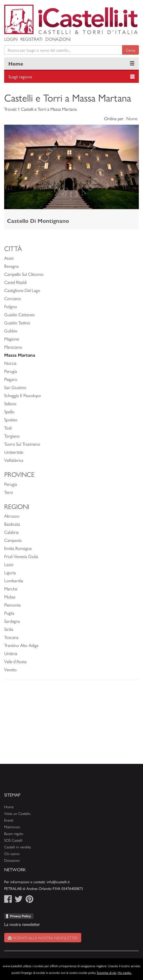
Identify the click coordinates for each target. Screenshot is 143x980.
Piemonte (12, 605)
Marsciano (13, 347)
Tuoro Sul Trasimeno (22, 444)
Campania (13, 540)
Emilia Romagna (18, 548)
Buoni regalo (14, 833)
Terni (8, 492)
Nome (132, 118)
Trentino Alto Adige (21, 645)
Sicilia (9, 629)
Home (16, 63)
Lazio (9, 564)
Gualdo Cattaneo (19, 314)
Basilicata (12, 524)
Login (11, 39)
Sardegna (12, 621)
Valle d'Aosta (15, 661)
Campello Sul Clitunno (24, 274)
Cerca (130, 50)
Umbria (11, 653)
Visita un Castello (17, 813)
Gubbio (11, 331)
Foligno (11, 306)
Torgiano (12, 436)
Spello (9, 411)
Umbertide (14, 452)
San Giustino (15, 387)
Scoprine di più (107, 972)
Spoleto (11, 420)
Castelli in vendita (18, 847)
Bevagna (11, 266)
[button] (14, 167)
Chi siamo (12, 854)
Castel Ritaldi (15, 282)
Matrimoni (12, 827)
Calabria (11, 532)
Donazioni (58, 39)
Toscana (11, 637)
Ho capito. (125, 972)
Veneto (10, 669)
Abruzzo (12, 516)
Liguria (10, 572)
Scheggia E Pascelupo (23, 395)
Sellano (10, 403)
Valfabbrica (14, 460)
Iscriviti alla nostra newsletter (43, 938)
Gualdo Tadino (17, 323)
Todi (8, 428)
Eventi (9, 820)
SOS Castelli (13, 840)
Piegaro (11, 379)
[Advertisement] (71, 725)
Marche (11, 589)
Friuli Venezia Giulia (21, 556)
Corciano (13, 298)
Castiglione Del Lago (22, 290)
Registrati (31, 39)
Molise (10, 597)
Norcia (10, 363)
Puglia (9, 613)
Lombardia (14, 580)
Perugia (11, 371)
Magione (12, 339)
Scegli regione (20, 77)
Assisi (9, 258)
